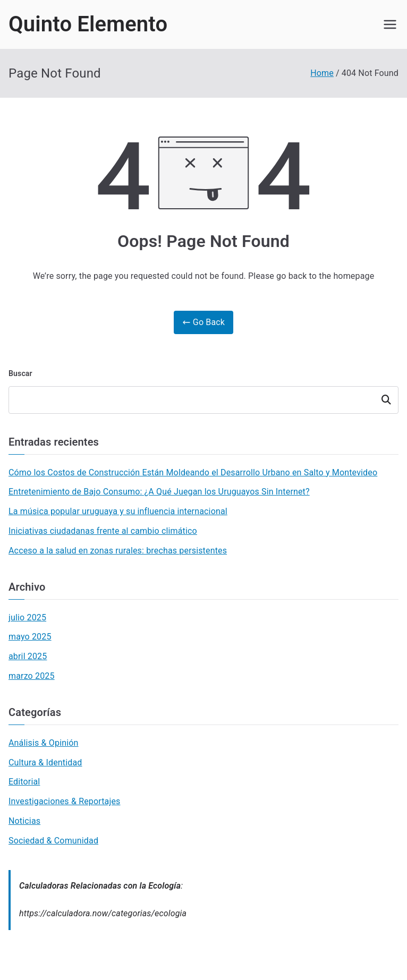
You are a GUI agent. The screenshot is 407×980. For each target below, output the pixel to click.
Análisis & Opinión (44, 743)
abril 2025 (28, 656)
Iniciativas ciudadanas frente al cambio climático (103, 531)
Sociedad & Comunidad (53, 841)
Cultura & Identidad (45, 762)
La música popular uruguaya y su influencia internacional (118, 511)
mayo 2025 (30, 637)
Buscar (20, 373)
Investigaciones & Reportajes (65, 801)
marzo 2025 (32, 676)
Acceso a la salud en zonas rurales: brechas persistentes (118, 551)
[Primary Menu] (390, 24)
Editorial (24, 782)
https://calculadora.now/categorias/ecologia (103, 913)
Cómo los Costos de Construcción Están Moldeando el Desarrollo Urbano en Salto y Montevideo (193, 472)
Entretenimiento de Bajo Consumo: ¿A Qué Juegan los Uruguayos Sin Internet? (159, 492)
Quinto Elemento (88, 24)
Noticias (24, 821)
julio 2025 (27, 617)
